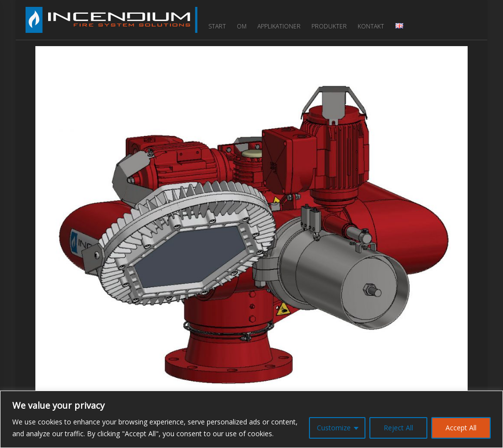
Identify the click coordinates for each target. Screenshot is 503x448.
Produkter (329, 26)
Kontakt (371, 26)
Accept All (461, 428)
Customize (334, 428)
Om (242, 26)
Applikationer (279, 26)
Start (217, 26)
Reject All (398, 428)
